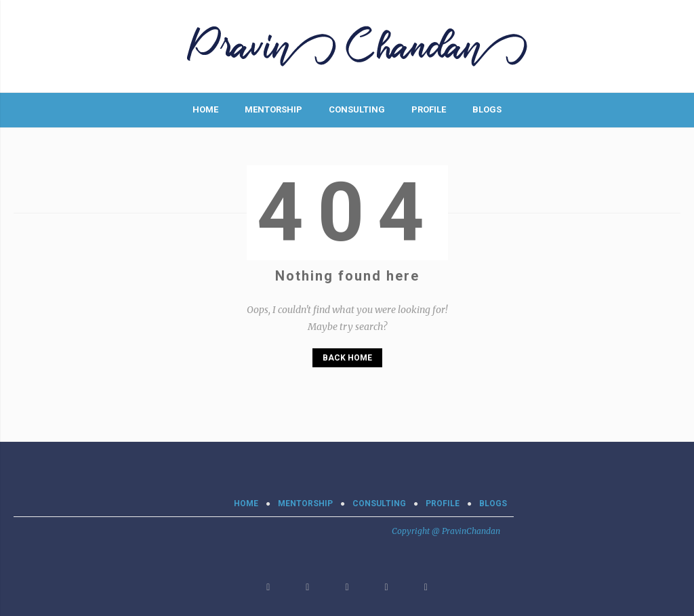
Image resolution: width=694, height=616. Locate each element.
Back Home (347, 358)
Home (205, 109)
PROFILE (429, 109)
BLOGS (487, 109)
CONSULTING (357, 109)
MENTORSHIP (273, 109)
